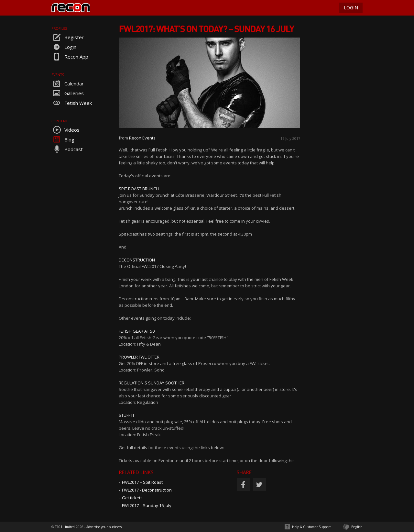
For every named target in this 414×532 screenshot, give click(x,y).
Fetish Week (72, 103)
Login (64, 47)
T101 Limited (65, 527)
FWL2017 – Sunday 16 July (147, 505)
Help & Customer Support (311, 527)
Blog (63, 139)
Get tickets (132, 498)
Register (68, 37)
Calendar (68, 83)
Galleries (68, 93)
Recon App (70, 57)
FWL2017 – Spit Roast (142, 482)
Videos (65, 130)
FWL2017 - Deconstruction (147, 490)
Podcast (67, 149)
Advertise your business (104, 527)
